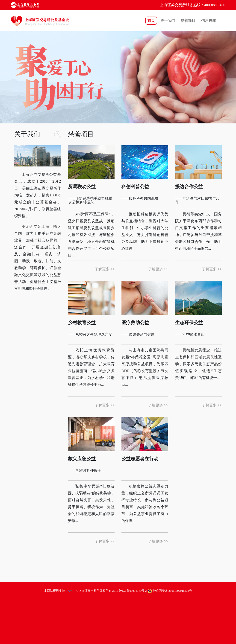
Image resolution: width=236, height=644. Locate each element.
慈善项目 (188, 21)
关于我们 (168, 21)
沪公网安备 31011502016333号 (170, 591)
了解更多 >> (105, 269)
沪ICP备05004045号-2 (133, 591)
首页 (151, 21)
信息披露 (209, 21)
